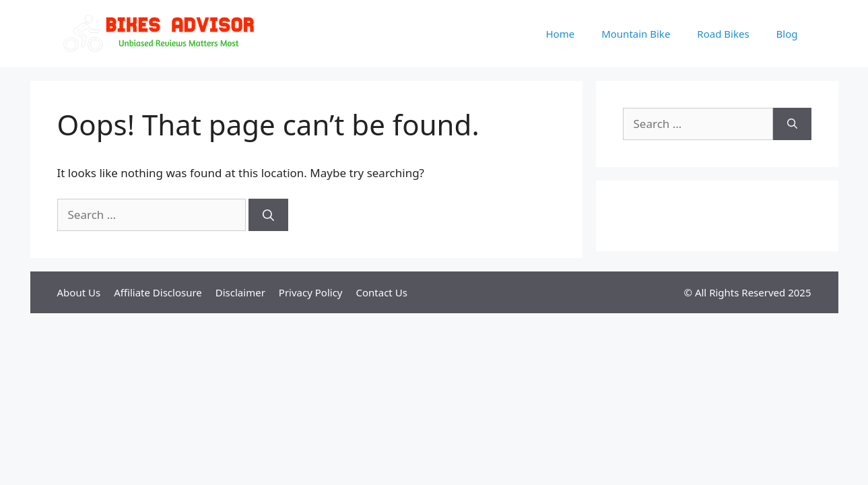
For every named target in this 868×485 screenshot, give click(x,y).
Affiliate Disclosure (158, 292)
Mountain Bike (636, 34)
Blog (787, 34)
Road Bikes (723, 34)
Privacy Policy (311, 292)
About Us (79, 292)
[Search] (268, 215)
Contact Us (382, 292)
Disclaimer (240, 292)
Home (560, 34)
